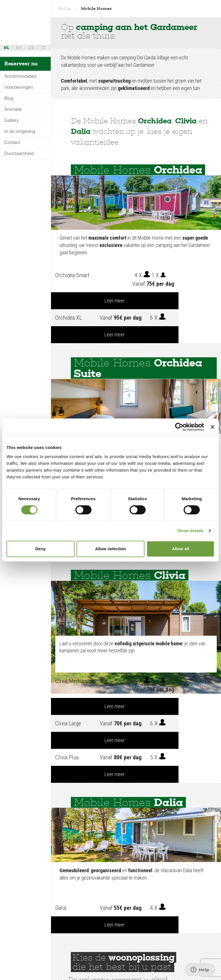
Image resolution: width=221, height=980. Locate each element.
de (31, 48)
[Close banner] (212, 427)
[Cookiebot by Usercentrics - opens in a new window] (179, 427)
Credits (78, 974)
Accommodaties (20, 76)
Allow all (181, 549)
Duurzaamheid (19, 153)
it (44, 48)
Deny (40, 549)
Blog (9, 98)
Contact (12, 142)
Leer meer (200, 275)
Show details (191, 531)
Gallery (11, 120)
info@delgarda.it (148, 967)
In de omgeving (20, 131)
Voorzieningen (19, 87)
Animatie (13, 109)
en (19, 48)
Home (64, 8)
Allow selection (110, 549)
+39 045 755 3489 (182, 961)
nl (6, 48)
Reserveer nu (21, 64)
